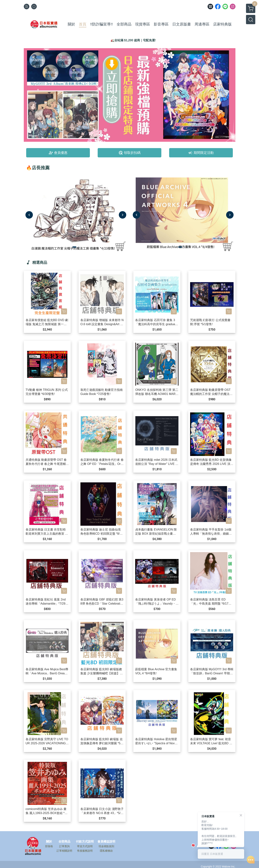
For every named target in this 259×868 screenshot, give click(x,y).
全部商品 (64, 842)
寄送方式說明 (85, 846)
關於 (49, 842)
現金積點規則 (106, 846)
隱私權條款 (106, 851)
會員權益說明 (106, 842)
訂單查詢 (64, 846)
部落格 (49, 846)
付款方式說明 (85, 842)
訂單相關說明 (64, 851)
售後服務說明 (85, 851)
